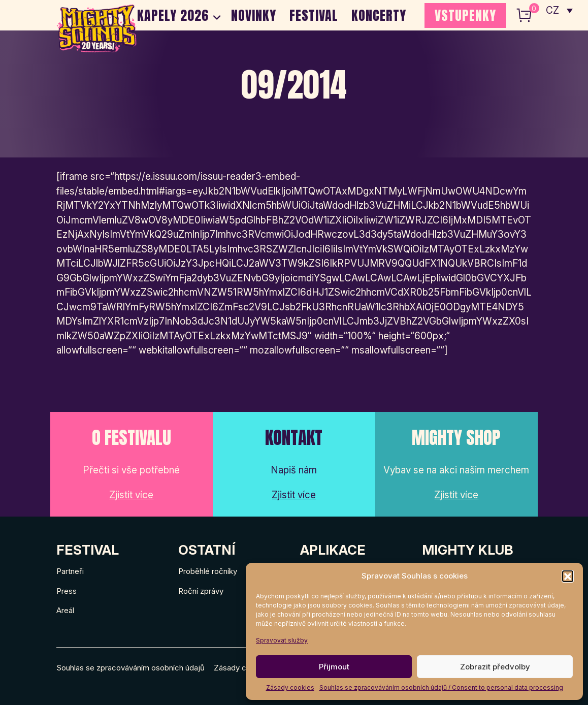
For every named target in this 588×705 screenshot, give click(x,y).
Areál (65, 610)
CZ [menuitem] (553, 10)
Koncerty (379, 15)
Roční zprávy (201, 591)
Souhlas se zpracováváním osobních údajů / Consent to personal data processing (441, 687)
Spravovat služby (282, 640)
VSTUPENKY (465, 15)
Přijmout (334, 667)
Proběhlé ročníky (208, 571)
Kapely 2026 (173, 15)
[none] (559, 10)
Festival (314, 15)
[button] (568, 576)
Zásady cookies (290, 687)
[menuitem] (559, 10)
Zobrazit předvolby (495, 667)
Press (67, 591)
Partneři (70, 571)
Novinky (254, 15)
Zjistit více (131, 495)
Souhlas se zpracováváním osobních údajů (130, 668)
